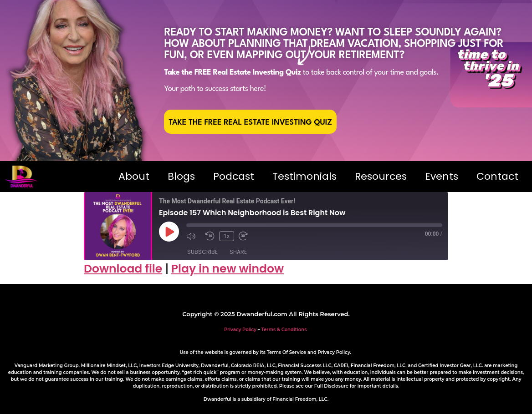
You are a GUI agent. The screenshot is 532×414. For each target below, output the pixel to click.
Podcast (234, 176)
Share (238, 252)
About (134, 176)
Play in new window (228, 269)
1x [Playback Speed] (227, 236)
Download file (123, 269)
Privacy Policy (240, 330)
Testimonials (304, 176)
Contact (497, 176)
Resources (381, 176)
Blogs (181, 176)
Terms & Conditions (284, 330)
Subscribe (202, 252)
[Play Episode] (169, 232)
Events (442, 176)
